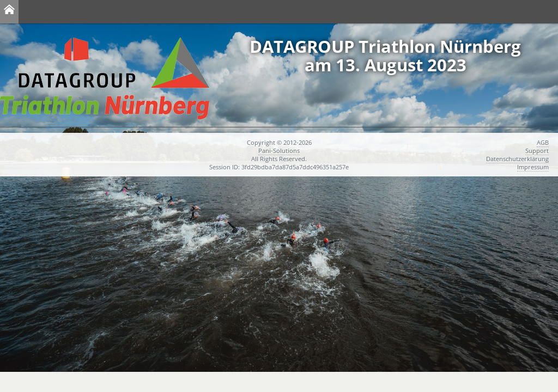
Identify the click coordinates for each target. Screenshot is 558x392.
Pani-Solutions (279, 151)
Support (537, 151)
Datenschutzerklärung (517, 159)
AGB (543, 142)
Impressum (533, 167)
